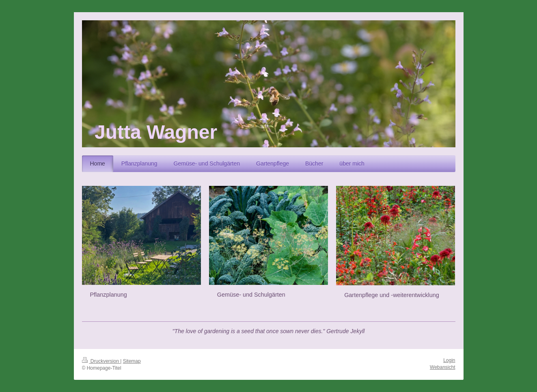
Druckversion (101, 361)
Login (449, 360)
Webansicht (442, 367)
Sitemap (132, 361)
